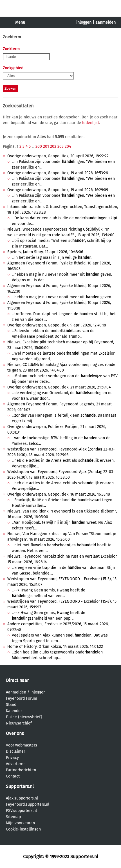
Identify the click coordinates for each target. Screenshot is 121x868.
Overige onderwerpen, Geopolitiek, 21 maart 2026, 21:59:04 (59, 387)
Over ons (15, 733)
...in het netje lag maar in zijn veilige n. (52, 258)
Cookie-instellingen (23, 829)
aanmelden (106, 22)
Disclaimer (15, 751)
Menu (20, 22)
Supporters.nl (20, 786)
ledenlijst (91, 123)
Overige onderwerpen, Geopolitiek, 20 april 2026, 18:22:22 (58, 156)
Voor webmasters (22, 745)
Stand (11, 705)
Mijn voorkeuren (20, 823)
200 (39, 146)
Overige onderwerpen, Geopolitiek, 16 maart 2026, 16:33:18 (59, 494)
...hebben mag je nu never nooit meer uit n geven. (62, 297)
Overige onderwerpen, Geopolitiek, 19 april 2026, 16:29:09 (58, 190)
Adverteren (16, 764)
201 (46, 146)
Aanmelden (16, 692)
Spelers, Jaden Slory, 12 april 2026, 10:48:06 (45, 252)
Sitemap (13, 817)
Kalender (14, 711)
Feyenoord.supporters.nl (28, 804)
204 (68, 146)
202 (53, 146)
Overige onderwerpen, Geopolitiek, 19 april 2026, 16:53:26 (58, 173)
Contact (13, 776)
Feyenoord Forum (22, 698)
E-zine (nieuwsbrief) (24, 717)
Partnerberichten (21, 770)
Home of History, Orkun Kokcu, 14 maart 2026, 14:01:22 (55, 647)
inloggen (84, 22)
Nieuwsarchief (19, 723)
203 (60, 146)
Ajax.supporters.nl (22, 798)
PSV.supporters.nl (21, 811)
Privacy (12, 758)
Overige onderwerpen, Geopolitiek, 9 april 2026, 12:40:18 (57, 325)
